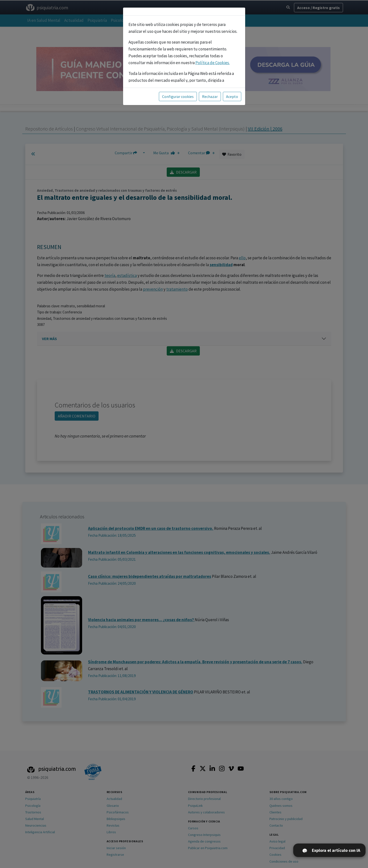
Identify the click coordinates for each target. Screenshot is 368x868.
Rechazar (210, 96)
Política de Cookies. (213, 63)
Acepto (232, 96)
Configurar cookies (178, 96)
